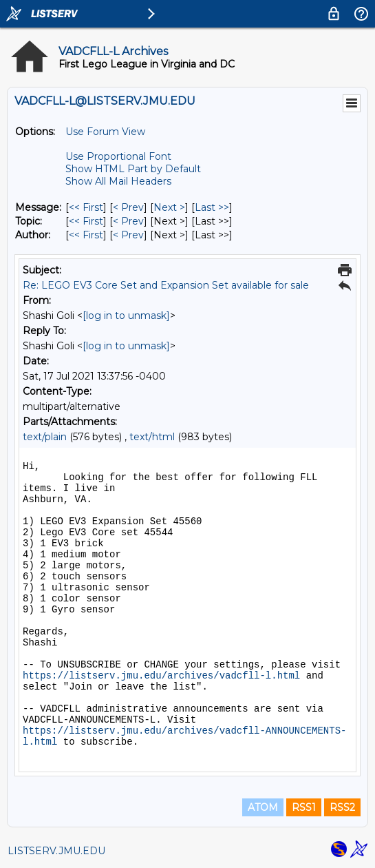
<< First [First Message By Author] (86, 235)
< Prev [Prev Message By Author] (128, 235)
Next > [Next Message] (169, 207)
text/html (152, 437)
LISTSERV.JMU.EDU (56, 851)
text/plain (45, 437)
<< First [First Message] (86, 207)
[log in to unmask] (126, 316)
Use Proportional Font (118, 156)
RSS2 (342, 807)
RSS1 (304, 807)
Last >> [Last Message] (212, 207)
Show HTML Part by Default (133, 169)
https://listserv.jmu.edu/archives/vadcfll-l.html (161, 676)
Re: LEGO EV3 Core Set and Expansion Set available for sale (166, 285)
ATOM (263, 807)
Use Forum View (105, 132)
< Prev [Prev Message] (128, 207)
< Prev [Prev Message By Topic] (128, 221)
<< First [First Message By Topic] (86, 221)
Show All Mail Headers (118, 181)
